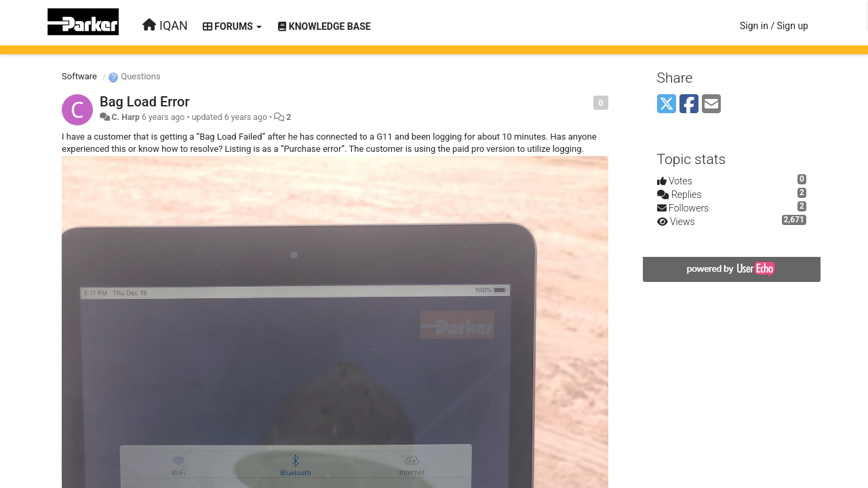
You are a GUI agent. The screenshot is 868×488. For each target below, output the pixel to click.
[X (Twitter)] (667, 105)
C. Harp (125, 117)
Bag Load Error (145, 102)
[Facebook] (689, 105)
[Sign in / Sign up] (774, 26)
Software (79, 76)
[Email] (711, 105)
